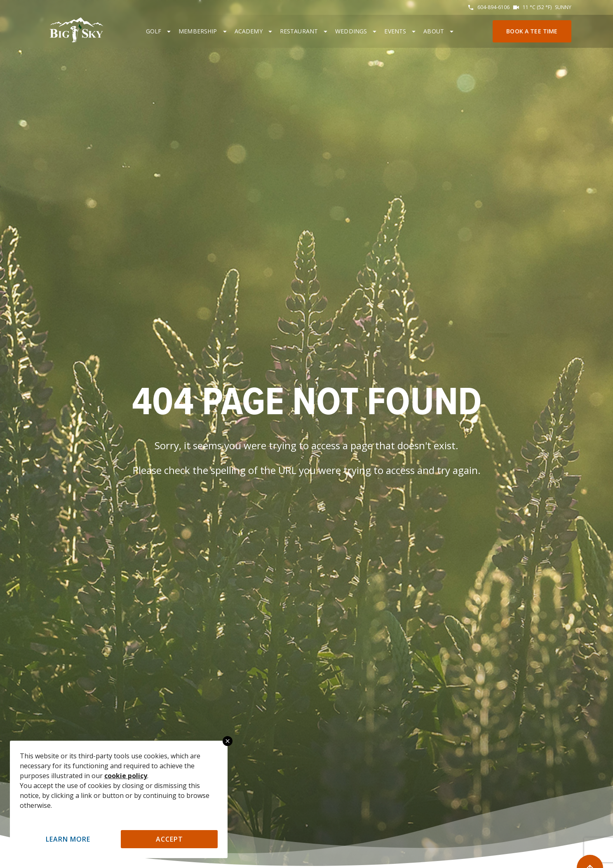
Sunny (563, 7)
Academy (249, 31)
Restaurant (299, 31)
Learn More (68, 839)
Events (395, 31)
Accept (169, 839)
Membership (198, 31)
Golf (154, 31)
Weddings (351, 31)
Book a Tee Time (532, 31)
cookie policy (126, 776)
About (434, 31)
